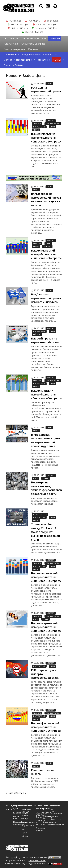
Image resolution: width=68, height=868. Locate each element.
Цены (58, 60)
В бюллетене (53, 818)
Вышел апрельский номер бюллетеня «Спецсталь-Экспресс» (46, 577)
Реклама (33, 49)
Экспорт (8, 60)
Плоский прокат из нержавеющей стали (45, 340)
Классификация (16, 813)
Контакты (9, 809)
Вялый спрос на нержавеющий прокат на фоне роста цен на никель (46, 199)
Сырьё (7, 65)
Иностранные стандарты (16, 823)
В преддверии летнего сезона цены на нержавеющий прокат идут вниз (45, 440)
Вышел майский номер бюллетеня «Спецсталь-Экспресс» (46, 394)
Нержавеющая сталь (34, 38)
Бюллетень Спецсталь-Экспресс (38, 815)
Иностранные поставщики (46, 823)
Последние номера (38, 829)
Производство (24, 60)
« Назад (11, 793)
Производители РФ (46, 817)
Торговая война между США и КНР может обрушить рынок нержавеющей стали (46, 532)
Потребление (43, 60)
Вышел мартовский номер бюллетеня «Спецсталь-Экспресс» (46, 627)
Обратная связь (37, 860)
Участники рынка (15, 49)
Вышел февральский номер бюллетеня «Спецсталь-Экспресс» (46, 727)
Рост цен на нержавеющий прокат (46, 89)
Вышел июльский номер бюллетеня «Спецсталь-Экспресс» (46, 138)
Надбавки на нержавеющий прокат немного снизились (46, 298)
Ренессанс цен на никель (43, 772)
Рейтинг (19, 65)
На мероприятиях (53, 824)
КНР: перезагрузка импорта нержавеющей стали (45, 674)
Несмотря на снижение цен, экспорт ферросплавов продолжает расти (46, 488)
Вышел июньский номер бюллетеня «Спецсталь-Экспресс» (46, 254)
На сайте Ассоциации (53, 811)
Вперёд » (21, 793)
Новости (55, 38)
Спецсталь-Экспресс (33, 44)
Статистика (11, 44)
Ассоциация (11, 38)
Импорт (49, 55)
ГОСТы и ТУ (16, 817)
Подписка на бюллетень (38, 822)
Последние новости (31, 55)
